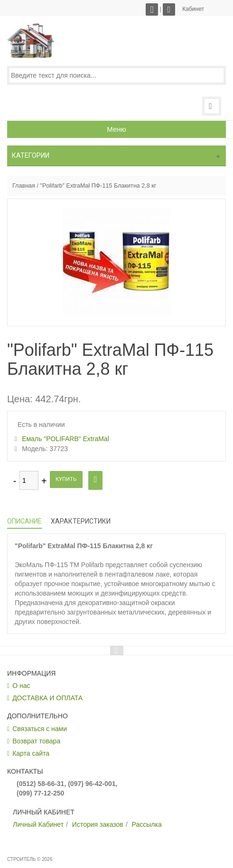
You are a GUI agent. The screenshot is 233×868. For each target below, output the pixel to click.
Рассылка (147, 824)
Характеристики (81, 521)
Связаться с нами (40, 729)
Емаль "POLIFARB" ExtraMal (65, 439)
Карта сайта (31, 753)
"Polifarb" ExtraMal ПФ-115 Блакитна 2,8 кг (98, 186)
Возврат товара (36, 741)
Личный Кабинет (38, 824)
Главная (24, 186)
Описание (24, 521)
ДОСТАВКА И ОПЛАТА (47, 698)
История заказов (98, 824)
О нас (21, 686)
